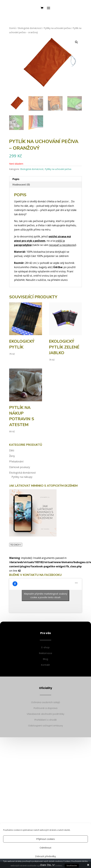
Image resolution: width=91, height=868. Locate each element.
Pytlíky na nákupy (22, 477)
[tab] (46, 179)
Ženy (12, 456)
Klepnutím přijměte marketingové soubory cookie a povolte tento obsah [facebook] (45, 596)
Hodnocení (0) (21, 185)
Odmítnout (45, 848)
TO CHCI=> (16, 545)
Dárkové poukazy (20, 467)
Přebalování (16, 461)
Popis (16, 179)
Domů (12, 28)
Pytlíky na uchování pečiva (57, 28)
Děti (12, 450)
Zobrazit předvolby (45, 856)
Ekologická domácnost (30, 28)
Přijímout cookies (45, 839)
